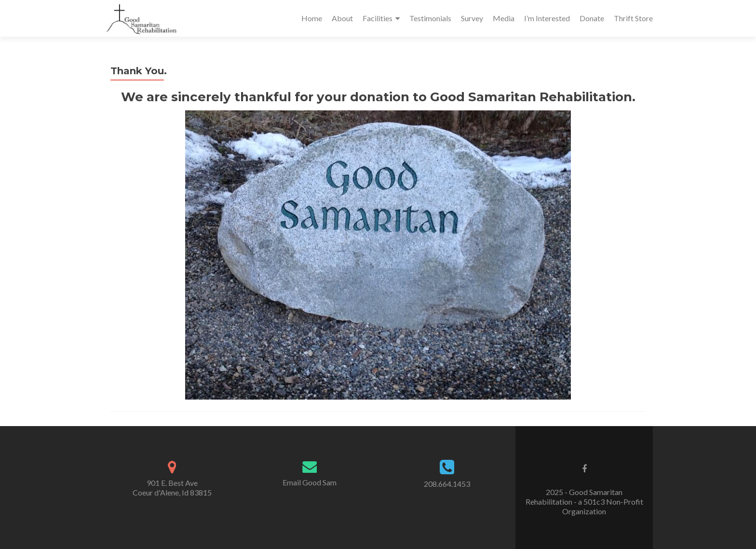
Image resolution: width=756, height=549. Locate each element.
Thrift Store (633, 18)
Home (312, 18)
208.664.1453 (447, 484)
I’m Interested (547, 18)
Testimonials (430, 18)
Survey (472, 18)
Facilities (378, 18)
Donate (592, 18)
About (342, 18)
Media (504, 18)
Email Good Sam (310, 482)
